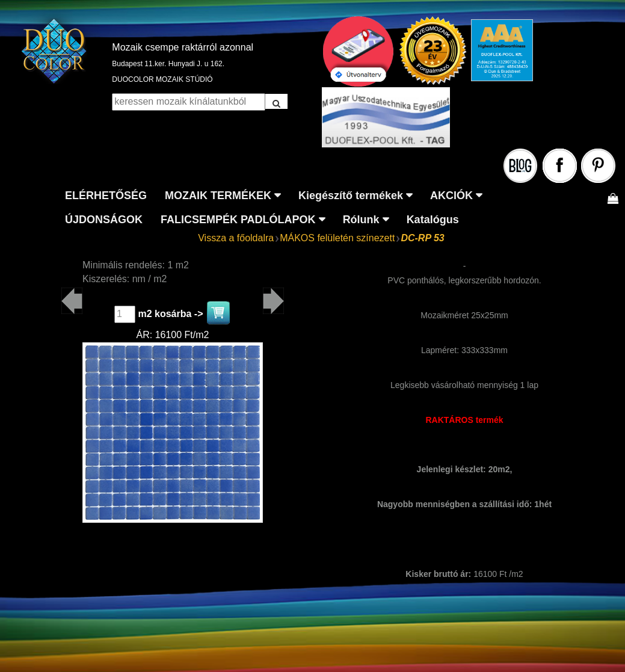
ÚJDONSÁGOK (104, 220)
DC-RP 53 (422, 238)
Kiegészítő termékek (351, 196)
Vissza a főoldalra (236, 238)
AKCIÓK (451, 196)
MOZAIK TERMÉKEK (218, 196)
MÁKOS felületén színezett (337, 238)
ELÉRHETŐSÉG (106, 196)
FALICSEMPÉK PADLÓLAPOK (238, 220)
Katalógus (433, 220)
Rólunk (361, 220)
